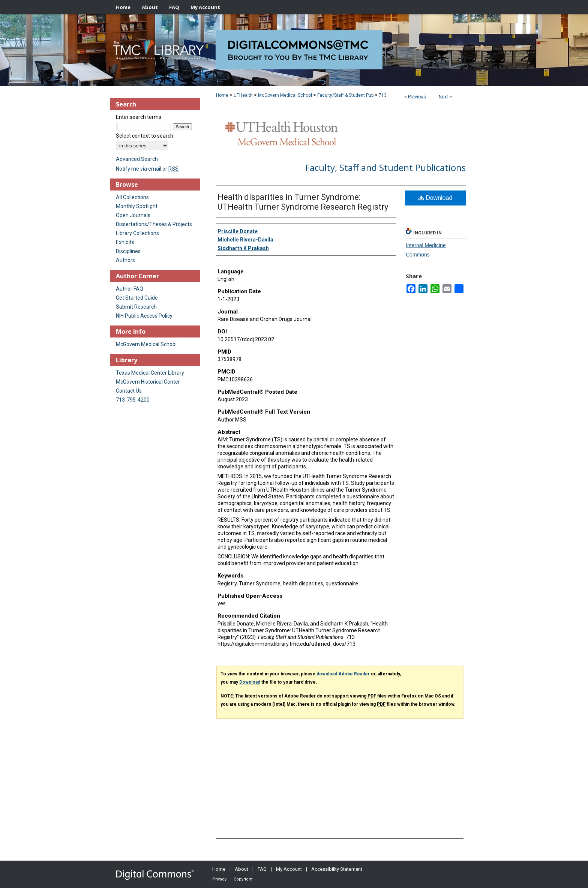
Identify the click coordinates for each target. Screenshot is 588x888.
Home (222, 95)
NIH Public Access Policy (144, 316)
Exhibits (125, 242)
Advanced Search (137, 159)
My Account (289, 869)
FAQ (262, 869)
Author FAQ (130, 289)
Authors (125, 260)
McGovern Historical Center (148, 382)
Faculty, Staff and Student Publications (385, 167)
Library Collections (137, 233)
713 (383, 95)
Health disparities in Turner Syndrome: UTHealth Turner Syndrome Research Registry (303, 202)
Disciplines (128, 251)
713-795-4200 (133, 400)
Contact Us (129, 391)
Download (436, 198)
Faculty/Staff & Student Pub (345, 95)
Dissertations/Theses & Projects (154, 224)
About (241, 869)
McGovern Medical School (285, 95)
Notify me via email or (147, 169)
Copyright (243, 879)
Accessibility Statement (337, 869)
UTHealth (243, 95)
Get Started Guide (137, 298)
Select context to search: (145, 136)
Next (443, 97)
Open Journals (133, 215)
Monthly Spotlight (137, 206)
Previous (417, 97)
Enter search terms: (139, 117)
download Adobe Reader (343, 674)
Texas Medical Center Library (150, 373)
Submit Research (136, 307)
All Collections (132, 197)
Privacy (219, 879)
